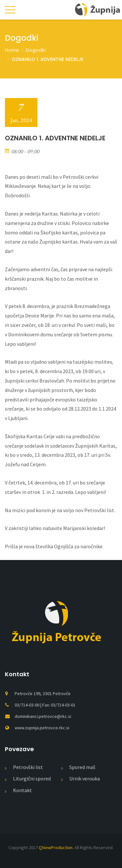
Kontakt (22, 790)
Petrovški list (28, 767)
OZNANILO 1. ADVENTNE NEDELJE (47, 59)
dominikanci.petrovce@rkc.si (43, 716)
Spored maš (82, 767)
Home (12, 50)
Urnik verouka (85, 778)
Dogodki (36, 50)
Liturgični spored (32, 778)
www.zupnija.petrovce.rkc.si (42, 728)
